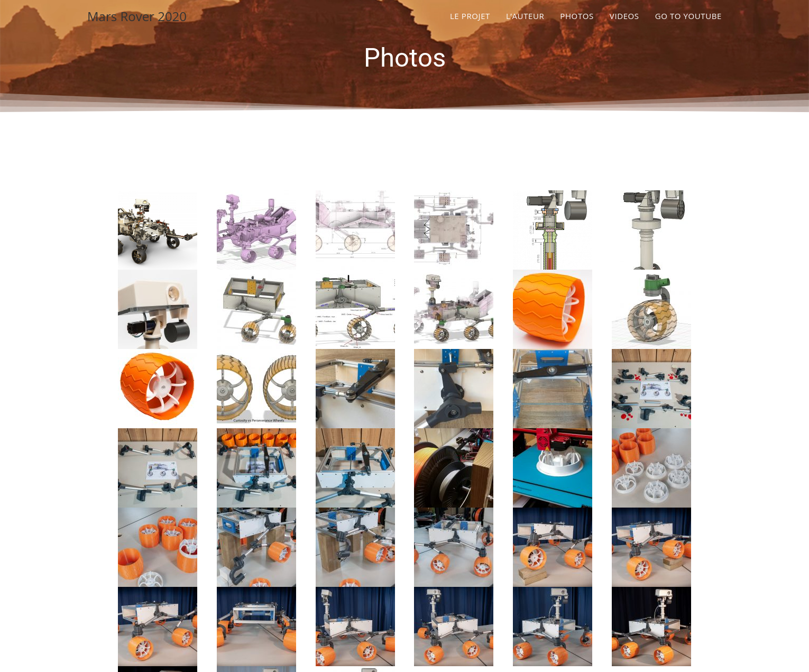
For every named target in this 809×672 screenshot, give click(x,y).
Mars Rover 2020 (137, 16)
